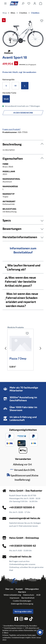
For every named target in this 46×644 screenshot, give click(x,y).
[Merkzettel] (29, 3)
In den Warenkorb (23, 113)
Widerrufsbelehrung (12, 595)
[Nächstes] (40, 348)
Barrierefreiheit (28, 598)
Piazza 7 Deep (18, 359)
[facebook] (16, 619)
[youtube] (26, 619)
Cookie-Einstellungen (22, 601)
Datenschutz (29, 595)
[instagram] (21, 619)
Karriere (22, 592)
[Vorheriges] (6, 348)
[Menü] (5, 3)
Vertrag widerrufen (23, 611)
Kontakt (19, 589)
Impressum (14, 598)
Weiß (6, 99)
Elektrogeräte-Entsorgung (22, 604)
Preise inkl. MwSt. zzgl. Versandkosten (19, 72)
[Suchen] (23, 3)
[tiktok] (31, 619)
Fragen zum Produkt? (11, 129)
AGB (38, 595)
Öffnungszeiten (32, 589)
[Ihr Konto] (35, 3)
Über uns (9, 589)
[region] (23, 33)
